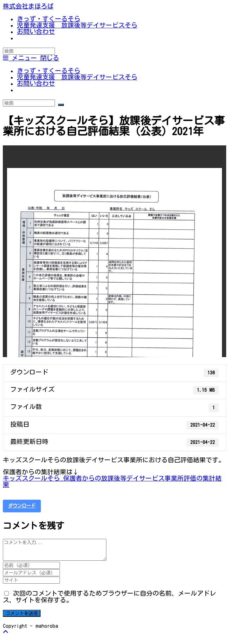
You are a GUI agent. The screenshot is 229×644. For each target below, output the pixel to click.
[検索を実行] (61, 105)
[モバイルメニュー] (31, 58)
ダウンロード (22, 506)
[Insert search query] (29, 51)
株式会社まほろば (28, 6)
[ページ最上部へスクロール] (6, 632)
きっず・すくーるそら (49, 71)
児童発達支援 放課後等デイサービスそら (77, 77)
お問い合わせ (36, 83)
